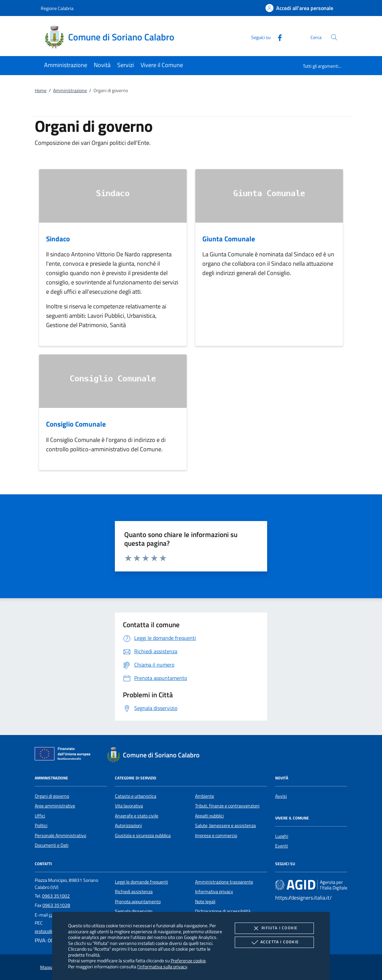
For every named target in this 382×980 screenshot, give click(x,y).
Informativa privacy (214, 892)
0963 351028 (56, 905)
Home (41, 90)
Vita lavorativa (129, 806)
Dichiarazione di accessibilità (223, 911)
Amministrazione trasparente (224, 882)
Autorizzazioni (128, 825)
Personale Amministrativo (60, 835)
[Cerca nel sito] (334, 37)
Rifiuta (274, 928)
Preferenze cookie (188, 960)
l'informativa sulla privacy (162, 966)
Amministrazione (70, 90)
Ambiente (205, 796)
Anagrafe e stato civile (137, 816)
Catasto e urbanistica (136, 796)
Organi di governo (52, 796)
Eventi (281, 846)
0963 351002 (56, 896)
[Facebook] (277, 37)
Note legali (205, 902)
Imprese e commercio (216, 835)
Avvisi (281, 796)
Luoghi (282, 836)
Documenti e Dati (52, 845)
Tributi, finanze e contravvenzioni (227, 806)
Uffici (40, 816)
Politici (41, 825)
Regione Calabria (57, 8)
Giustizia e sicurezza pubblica (143, 835)
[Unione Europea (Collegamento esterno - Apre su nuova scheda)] (64, 755)
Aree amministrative (55, 806)
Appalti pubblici (209, 816)
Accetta (274, 942)
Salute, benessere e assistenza (225, 825)
